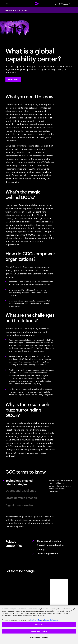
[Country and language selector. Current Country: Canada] (65, 4)
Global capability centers (49, 541)
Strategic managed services (51, 545)
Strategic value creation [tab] (21, 498)
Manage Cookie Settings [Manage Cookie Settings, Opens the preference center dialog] (39, 638)
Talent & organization (47, 553)
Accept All (39, 625)
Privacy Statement (51, 620)
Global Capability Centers (16, 10)
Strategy (41, 549)
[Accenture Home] (37, 4)
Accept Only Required (39, 631)
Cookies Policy (36, 620)
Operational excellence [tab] (21, 490)
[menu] (7, 4)
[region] (39, 625)
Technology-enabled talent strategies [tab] (21, 482)
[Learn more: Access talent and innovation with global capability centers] (13, 79)
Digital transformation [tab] (20, 505)
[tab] (61, 493)
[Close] (74, 609)
